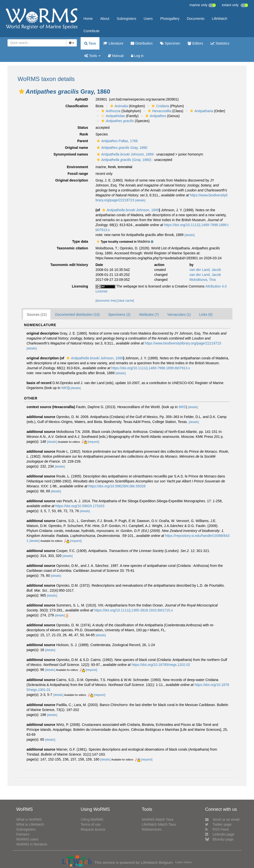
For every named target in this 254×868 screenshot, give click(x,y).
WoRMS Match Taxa (158, 819)
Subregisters (126, 19)
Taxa (90, 43)
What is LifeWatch (30, 824)
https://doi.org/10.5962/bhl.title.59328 (117, 486)
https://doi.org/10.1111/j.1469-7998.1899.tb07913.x (151, 368)
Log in (137, 56)
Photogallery (170, 19)
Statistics (220, 43)
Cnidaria (160, 106)
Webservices (152, 829)
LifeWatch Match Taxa (159, 824)
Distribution (142, 43)
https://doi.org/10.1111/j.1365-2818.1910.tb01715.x (133, 610)
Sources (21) (37, 315)
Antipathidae (112, 116)
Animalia (118, 106)
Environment (77, 167)
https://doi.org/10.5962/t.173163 (80, 506)
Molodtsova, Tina (203, 280)
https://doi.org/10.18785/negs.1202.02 (161, 665)
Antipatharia (201, 111)
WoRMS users (27, 839)
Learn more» (184, 862)
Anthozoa (110, 111)
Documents (196, 19)
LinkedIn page (220, 834)
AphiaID (81, 99)
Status (83, 128)
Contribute (92, 31)
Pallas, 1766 (117, 141)
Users (148, 19)
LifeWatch (220, 19)
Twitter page (218, 824)
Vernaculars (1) (179, 315)
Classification (77, 106)
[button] (22, 91)
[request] (93, 442)
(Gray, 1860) (123, 160)
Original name (77, 148)
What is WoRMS (29, 819)
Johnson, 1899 (125, 154)
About (105, 19)
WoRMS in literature (32, 844)
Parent (83, 141)
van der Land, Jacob (205, 270)
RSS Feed (217, 829)
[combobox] (37, 43)
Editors (195, 43)
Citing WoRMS (92, 819)
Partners (23, 834)
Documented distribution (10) (77, 315)
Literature (113, 43)
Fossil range (78, 174)
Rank (84, 134)
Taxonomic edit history (69, 265)
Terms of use (91, 824)
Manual (116, 56)
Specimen (170, 43)
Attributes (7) (149, 315)
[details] (140, 200)
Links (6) (206, 315)
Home (88, 19)
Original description (72, 180)
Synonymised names (71, 154)
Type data (80, 241)
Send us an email (222, 819)
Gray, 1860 (121, 148)
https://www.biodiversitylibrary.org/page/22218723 (183, 343)
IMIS (65, 388)
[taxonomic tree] (106, 301)
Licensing (80, 286)
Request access (93, 829)
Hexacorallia (159, 111)
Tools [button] (92, 56)
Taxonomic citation (72, 248)
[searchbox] (35, 43)
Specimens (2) (119, 315)
